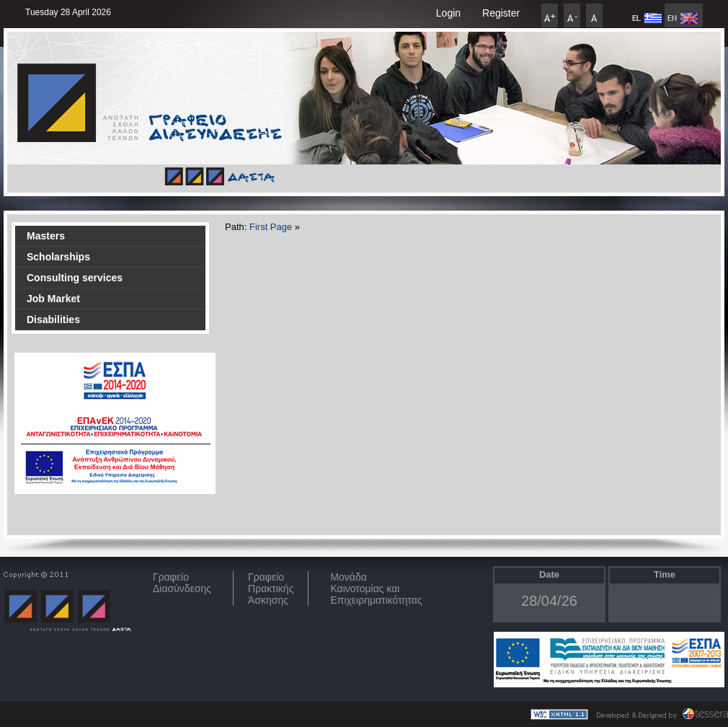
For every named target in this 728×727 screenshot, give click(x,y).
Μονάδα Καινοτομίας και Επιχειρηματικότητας (376, 589)
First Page (271, 227)
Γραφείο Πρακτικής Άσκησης (271, 589)
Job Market (53, 299)
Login (448, 13)
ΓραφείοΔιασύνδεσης (182, 583)
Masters (46, 236)
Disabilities (53, 320)
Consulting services (75, 278)
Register (501, 13)
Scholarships (58, 257)
